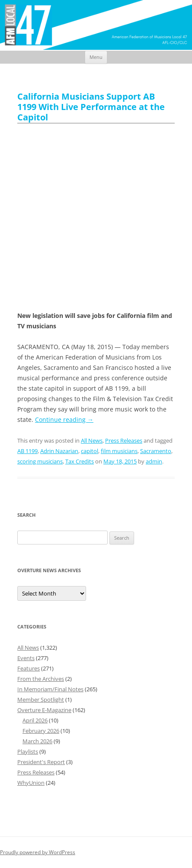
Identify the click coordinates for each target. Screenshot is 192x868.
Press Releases (124, 440)
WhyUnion (31, 783)
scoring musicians (40, 461)
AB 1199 (27, 451)
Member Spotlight (41, 700)
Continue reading (64, 419)
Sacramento (156, 451)
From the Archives (41, 679)
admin (154, 461)
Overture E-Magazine (44, 710)
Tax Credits (80, 461)
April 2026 (35, 720)
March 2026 (37, 741)
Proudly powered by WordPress (38, 852)
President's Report (41, 762)
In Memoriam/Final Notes (50, 689)
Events (26, 658)
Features (29, 668)
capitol (90, 451)
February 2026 (41, 731)
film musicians (119, 451)
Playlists (28, 751)
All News (92, 440)
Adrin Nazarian (59, 451)
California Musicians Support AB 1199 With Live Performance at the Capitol (91, 107)
